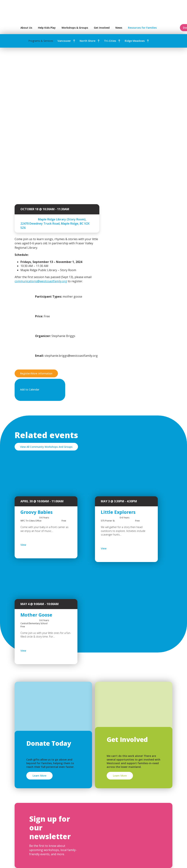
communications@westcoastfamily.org (41, 281)
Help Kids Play (47, 28)
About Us (26, 28)
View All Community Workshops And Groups (46, 447)
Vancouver (64, 41)
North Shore (87, 41)
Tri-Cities (110, 41)
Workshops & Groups (75, 28)
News (119, 28)
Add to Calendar (39, 390)
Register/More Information (36, 373)
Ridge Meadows (135, 41)
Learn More (39, 776)
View (33, 545)
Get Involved (102, 28)
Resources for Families (152, 28)
